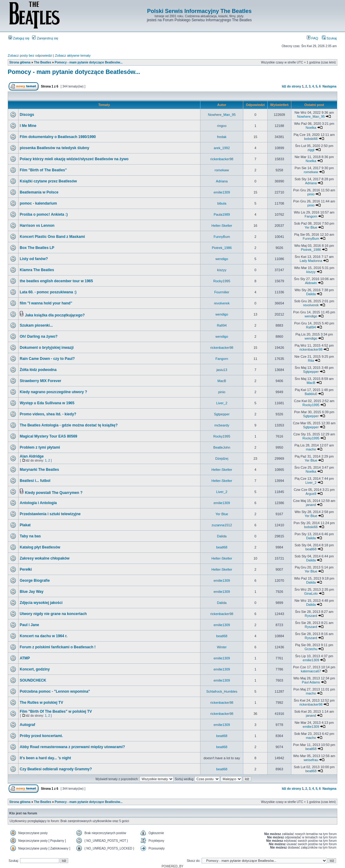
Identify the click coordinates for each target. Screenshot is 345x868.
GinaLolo (311, 593)
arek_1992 (222, 148)
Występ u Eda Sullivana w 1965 (47, 403)
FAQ (312, 38)
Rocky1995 (222, 281)
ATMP (25, 658)
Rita (311, 361)
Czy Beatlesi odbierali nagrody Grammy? (56, 769)
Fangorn (311, 216)
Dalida (311, 294)
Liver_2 (222, 403)
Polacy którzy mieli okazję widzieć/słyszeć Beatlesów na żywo (74, 159)
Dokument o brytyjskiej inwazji (47, 348)
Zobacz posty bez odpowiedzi (30, 55)
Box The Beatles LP (37, 248)
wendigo (222, 259)
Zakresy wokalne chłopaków (45, 558)
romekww (222, 170)
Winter (222, 647)
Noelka (311, 128)
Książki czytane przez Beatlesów (48, 181)
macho (311, 449)
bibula (222, 203)
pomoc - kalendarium (38, 203)
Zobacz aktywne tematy (73, 55)
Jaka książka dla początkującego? (55, 315)
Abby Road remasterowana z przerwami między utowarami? (72, 747)
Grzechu (311, 649)
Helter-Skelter (222, 226)
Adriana (222, 181)
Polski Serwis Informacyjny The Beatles (199, 11)
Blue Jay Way (32, 592)
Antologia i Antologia (38, 503)
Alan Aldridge (32, 456)
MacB (222, 381)
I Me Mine (28, 126)
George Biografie (35, 581)
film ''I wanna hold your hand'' (46, 303)
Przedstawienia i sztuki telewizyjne (50, 514)
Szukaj (329, 38)
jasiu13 (222, 370)
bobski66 (311, 139)
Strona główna (20, 62)
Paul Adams (311, 682)
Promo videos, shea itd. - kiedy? (48, 414)
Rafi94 (222, 325)
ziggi (311, 150)
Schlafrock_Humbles (222, 691)
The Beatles (43, 62)
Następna (329, 86)
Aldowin (311, 283)
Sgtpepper (311, 372)
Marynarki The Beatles (39, 470)
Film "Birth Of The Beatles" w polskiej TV (56, 711)
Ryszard (311, 616)
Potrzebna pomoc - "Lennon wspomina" (55, 691)
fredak (222, 137)
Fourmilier (222, 292)
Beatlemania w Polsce (39, 192)
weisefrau (311, 760)
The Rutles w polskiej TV (41, 703)
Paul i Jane (29, 625)
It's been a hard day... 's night (45, 758)
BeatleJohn (222, 447)
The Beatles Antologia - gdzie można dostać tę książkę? (69, 425)
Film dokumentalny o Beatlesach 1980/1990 (58, 137)
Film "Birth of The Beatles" (43, 170)
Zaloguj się (19, 38)
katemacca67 (311, 671)
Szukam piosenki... (36, 325)
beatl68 (222, 547)
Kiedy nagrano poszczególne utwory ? (53, 392)
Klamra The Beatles (37, 270)
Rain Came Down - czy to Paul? (47, 359)
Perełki (26, 569)
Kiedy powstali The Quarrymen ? (54, 493)
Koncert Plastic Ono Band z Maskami (52, 237)
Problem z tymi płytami (40, 447)
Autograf (27, 725)
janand (311, 505)
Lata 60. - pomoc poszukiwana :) (48, 292)
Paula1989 (222, 214)
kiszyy (222, 270)
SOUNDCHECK (33, 680)
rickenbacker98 (222, 159)
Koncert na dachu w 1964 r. (44, 636)
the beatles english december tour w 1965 (56, 281)
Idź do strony (291, 86)
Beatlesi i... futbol (35, 481)
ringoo (222, 126)
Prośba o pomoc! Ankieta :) (44, 214)
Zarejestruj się (45, 38)
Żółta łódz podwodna (38, 370)
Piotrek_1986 (222, 248)
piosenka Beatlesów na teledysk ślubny (54, 148)
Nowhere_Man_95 (222, 115)
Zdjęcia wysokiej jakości (41, 603)
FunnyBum (222, 237)
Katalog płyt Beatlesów (40, 547)
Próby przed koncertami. (41, 736)
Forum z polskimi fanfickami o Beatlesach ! (58, 647)
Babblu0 (311, 394)
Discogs (27, 115)
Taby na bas (30, 536)
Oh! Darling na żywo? (39, 336)
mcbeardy (222, 425)
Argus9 (311, 494)
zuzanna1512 (222, 525)
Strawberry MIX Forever (41, 381)
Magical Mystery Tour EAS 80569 (49, 436)
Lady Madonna (311, 261)
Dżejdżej (222, 458)
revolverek (222, 303)
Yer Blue (311, 227)
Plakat (25, 525)
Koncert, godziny (35, 669)
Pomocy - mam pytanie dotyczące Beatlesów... (88, 62)
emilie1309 (222, 192)
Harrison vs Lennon (37, 226)
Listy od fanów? (34, 259)
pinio (311, 194)
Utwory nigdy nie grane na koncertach (53, 614)
